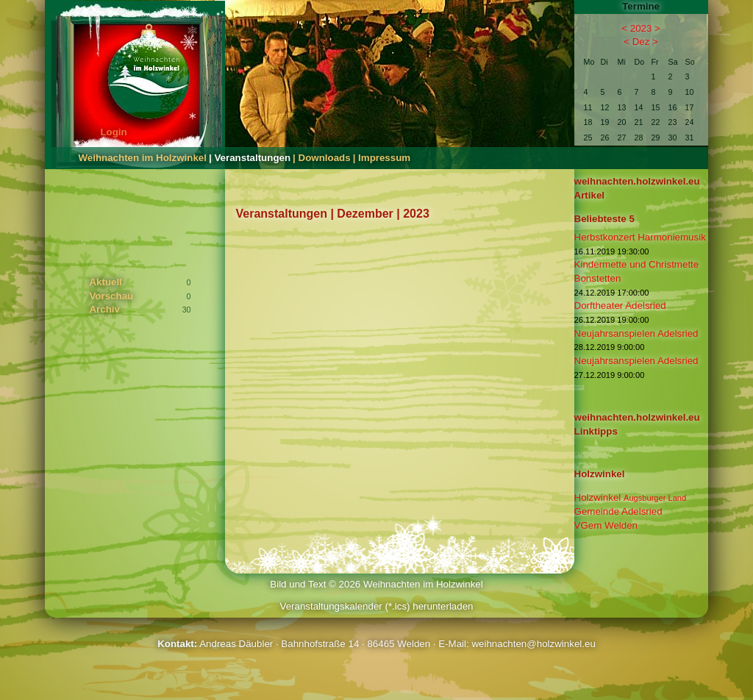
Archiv (104, 309)
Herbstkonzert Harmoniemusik (640, 237)
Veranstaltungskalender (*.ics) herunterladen (376, 606)
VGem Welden (606, 525)
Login (113, 132)
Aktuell (105, 282)
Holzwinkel (631, 497)
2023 (641, 28)
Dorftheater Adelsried (620, 306)
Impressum (384, 158)
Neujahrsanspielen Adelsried (636, 333)
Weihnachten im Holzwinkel (142, 158)
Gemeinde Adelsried (618, 511)
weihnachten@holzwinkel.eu (533, 644)
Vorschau (111, 296)
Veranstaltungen (252, 158)
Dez (641, 42)
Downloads (325, 158)
